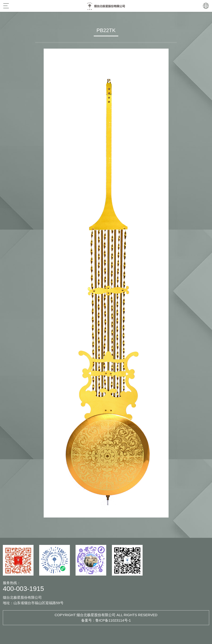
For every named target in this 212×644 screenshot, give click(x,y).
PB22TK (106, 30)
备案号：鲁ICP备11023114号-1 (106, 620)
